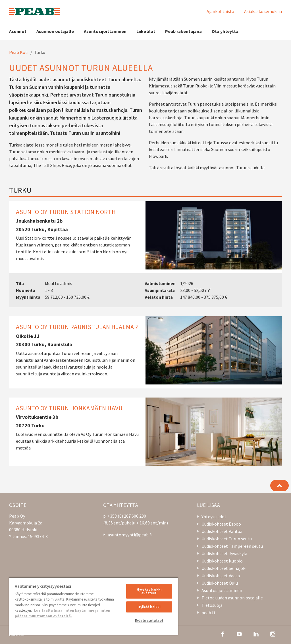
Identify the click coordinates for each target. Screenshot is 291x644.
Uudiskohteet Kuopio (222, 561)
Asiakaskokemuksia (263, 11)
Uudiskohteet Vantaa (222, 531)
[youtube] (239, 633)
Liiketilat (146, 31)
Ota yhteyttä (225, 31)
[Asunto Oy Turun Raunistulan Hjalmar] (145, 352)
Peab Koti (19, 52)
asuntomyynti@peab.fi (130, 535)
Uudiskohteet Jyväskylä (224, 553)
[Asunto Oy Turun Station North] (145, 254)
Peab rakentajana (183, 31)
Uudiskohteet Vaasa (221, 576)
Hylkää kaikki (149, 607)
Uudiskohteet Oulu (220, 583)
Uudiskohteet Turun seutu (227, 539)
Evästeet (17, 635)
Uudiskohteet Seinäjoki (224, 568)
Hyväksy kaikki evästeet (149, 591)
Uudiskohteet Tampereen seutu (232, 546)
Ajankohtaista (220, 11)
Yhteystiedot (214, 517)
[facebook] (223, 633)
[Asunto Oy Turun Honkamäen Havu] (145, 432)
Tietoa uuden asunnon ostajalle (232, 598)
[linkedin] (256, 633)
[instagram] (273, 633)
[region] (93, 606)
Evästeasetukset (149, 621)
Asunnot (18, 31)
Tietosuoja (212, 605)
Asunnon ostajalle (55, 31)
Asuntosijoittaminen (105, 31)
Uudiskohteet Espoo (221, 524)
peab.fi (208, 612)
